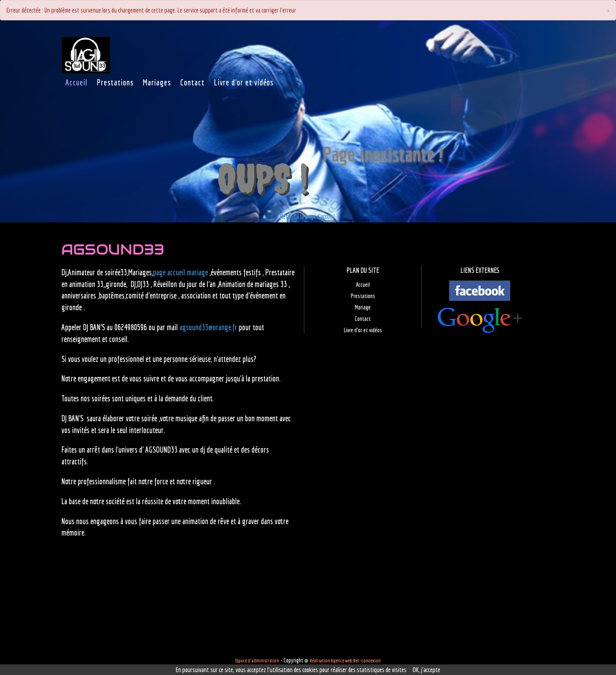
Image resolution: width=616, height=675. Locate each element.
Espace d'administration (257, 661)
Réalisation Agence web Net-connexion (345, 661)
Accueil (363, 284)
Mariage (363, 307)
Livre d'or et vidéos (363, 330)
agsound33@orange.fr (208, 327)
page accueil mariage (180, 272)
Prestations (363, 296)
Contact (363, 319)
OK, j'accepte (426, 670)
